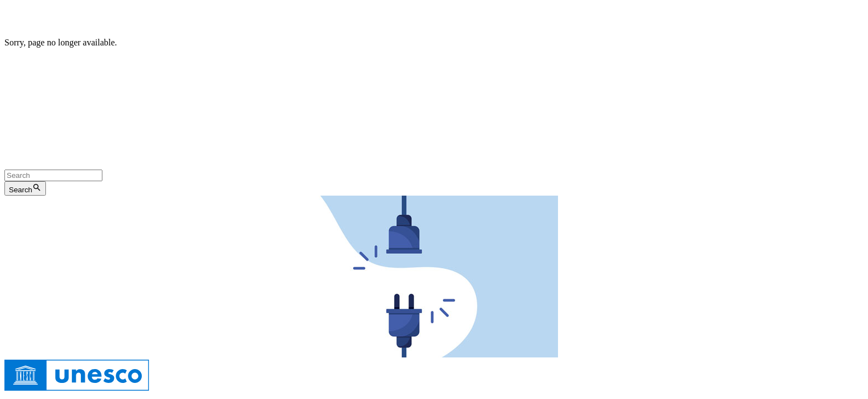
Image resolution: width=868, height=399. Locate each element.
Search (25, 188)
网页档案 (280, 153)
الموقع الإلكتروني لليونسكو (53, 133)
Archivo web (437, 92)
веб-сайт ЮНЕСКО (387, 112)
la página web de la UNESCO (354, 92)
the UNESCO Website (302, 52)
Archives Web (410, 72)
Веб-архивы (453, 112)
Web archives (373, 52)
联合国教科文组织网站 (210, 153)
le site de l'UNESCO (342, 72)
